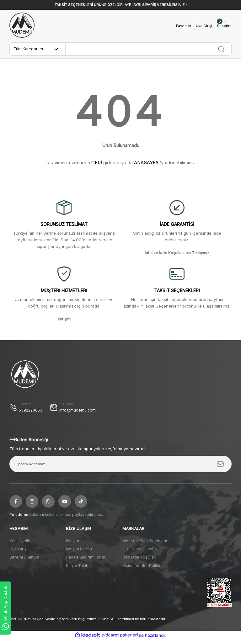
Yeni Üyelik (20, 545)
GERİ (97, 166)
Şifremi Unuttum (24, 562)
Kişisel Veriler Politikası (144, 570)
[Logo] (22, 25)
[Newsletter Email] (120, 468)
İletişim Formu (79, 553)
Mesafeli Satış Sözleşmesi (147, 545)
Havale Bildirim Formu (86, 562)
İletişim (72, 545)
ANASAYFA (146, 166)
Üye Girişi (19, 553)
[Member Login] (202, 25)
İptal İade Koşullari (139, 562)
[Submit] (220, 468)
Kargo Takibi (78, 570)
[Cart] (224, 25)
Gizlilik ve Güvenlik (140, 553)
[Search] (148, 51)
